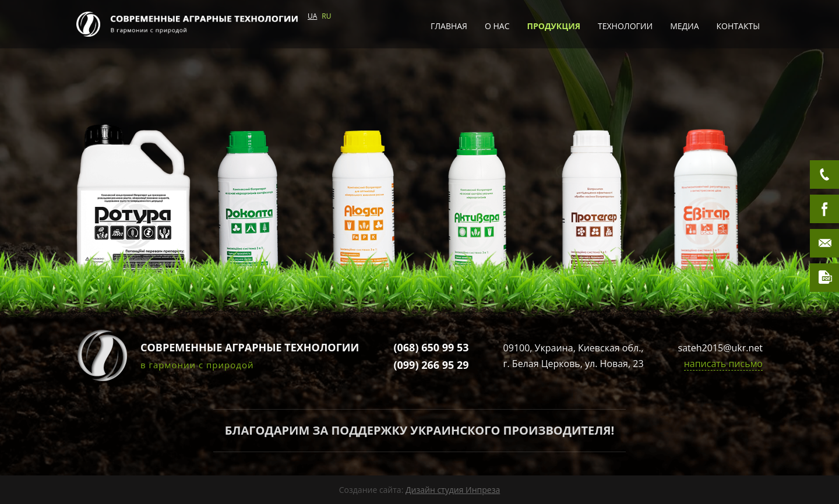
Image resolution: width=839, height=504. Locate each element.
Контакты (738, 26)
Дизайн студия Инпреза (453, 490)
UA (312, 16)
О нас (497, 26)
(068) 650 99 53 (431, 347)
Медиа (684, 26)
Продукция (554, 26)
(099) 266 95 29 (431, 365)
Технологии (625, 26)
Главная (449, 26)
